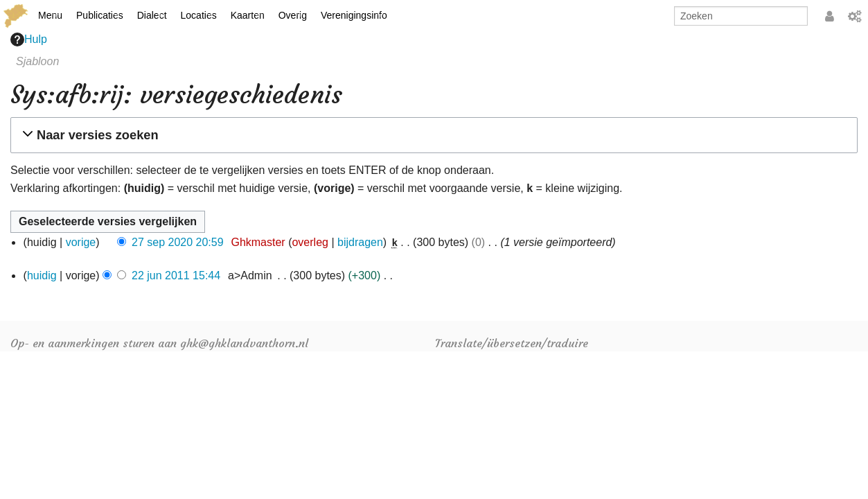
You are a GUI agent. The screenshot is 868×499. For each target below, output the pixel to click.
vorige (81, 242)
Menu (50, 15)
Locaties (199, 15)
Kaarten (248, 15)
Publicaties (100, 15)
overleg (310, 242)
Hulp (29, 40)
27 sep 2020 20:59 (178, 242)
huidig (42, 275)
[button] (432, 135)
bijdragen (360, 242)
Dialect (152, 15)
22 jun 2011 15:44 (176, 275)
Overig (293, 15)
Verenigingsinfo (354, 15)
